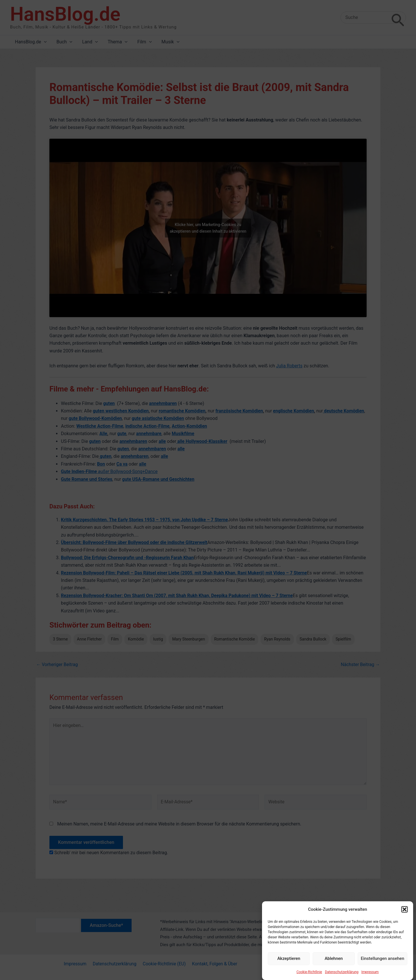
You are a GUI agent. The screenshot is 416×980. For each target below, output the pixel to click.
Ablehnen (334, 969)
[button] (405, 919)
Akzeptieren (289, 969)
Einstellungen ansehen (383, 969)
